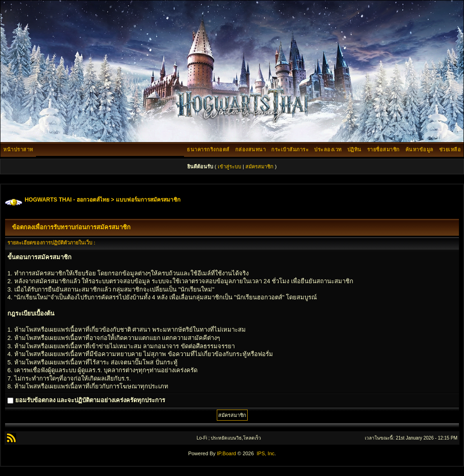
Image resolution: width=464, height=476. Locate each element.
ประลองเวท (328, 149)
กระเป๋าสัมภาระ (290, 149)
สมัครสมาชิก (259, 167)
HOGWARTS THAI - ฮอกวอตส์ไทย (67, 200)
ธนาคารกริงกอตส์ (208, 149)
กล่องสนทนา (251, 149)
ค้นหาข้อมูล (419, 149)
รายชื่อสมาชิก (384, 149)
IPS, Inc (265, 453)
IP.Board (226, 453)
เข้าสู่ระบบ (229, 167)
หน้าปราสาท (18, 149)
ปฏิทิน (354, 149)
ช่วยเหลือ (450, 149)
